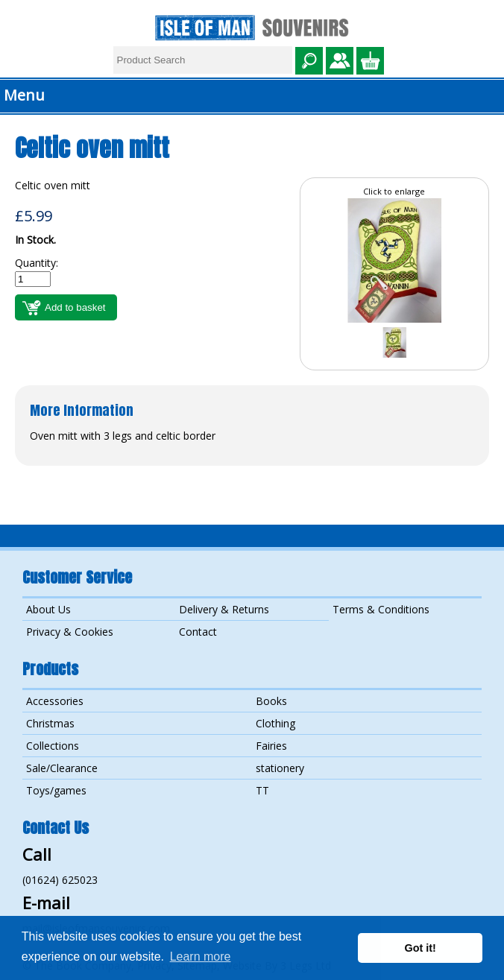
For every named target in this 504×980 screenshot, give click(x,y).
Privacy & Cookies (70, 632)
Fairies (271, 746)
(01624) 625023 (60, 880)
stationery (280, 768)
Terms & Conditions (381, 609)
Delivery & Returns (224, 609)
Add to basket (75, 307)
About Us (48, 609)
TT (262, 790)
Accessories (55, 701)
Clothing (275, 723)
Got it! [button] (420, 948)
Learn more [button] (201, 957)
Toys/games (56, 790)
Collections (53, 746)
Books (271, 701)
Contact (198, 632)
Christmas (50, 723)
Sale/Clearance (62, 768)
